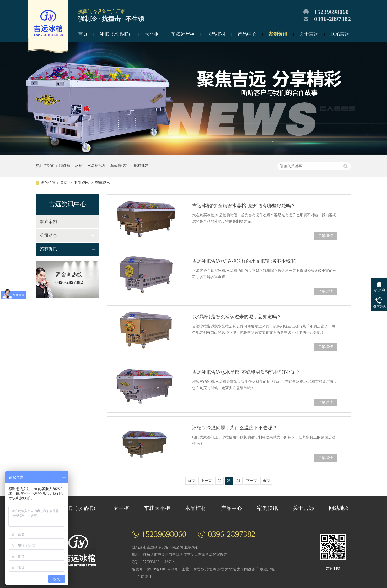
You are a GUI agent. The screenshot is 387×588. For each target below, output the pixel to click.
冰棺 (79, 166)
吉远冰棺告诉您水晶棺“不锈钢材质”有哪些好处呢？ (246, 372)
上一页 (206, 481)
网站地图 (339, 508)
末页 (266, 481)
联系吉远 (340, 34)
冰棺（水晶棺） (116, 34)
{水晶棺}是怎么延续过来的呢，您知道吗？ (237, 317)
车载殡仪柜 (120, 166)
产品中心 (247, 34)
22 (219, 481)
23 (229, 481)
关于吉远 (309, 34)
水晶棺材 (216, 34)
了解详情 (326, 236)
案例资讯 (278, 34)
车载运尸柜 (183, 34)
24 (238, 481)
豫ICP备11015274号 (162, 569)
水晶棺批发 (96, 166)
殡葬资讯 (103, 183)
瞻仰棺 (65, 166)
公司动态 (49, 235)
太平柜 (152, 34)
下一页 (251, 481)
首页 (83, 34)
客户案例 (49, 222)
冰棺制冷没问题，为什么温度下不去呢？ (235, 428)
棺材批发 (141, 166)
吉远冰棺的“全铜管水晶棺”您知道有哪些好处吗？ (244, 206)
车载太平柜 (157, 508)
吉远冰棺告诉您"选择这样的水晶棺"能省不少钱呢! (244, 261)
